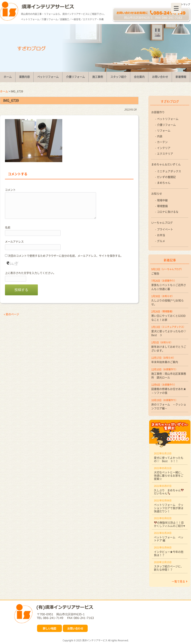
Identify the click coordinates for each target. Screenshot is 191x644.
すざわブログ (170, 101)
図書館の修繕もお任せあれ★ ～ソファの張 (170, 391)
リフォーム (164, 130)
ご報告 (155, 273)
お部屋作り (158, 112)
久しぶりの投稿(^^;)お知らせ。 (168, 302)
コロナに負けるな (168, 212)
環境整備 (162, 206)
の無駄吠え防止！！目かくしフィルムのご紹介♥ (169, 524)
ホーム (4, 91)
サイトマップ (183, 4)
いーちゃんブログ (162, 223)
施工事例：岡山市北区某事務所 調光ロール (169, 375)
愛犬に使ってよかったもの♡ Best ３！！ (169, 459)
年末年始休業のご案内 (165, 362)
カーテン (162, 142)
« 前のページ (11, 314)
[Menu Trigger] (176, 8)
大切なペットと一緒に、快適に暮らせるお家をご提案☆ (169, 475)
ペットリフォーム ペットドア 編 (169, 539)
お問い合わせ (75, 628)
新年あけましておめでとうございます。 (169, 348)
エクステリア (165, 153)
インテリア (164, 148)
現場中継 (162, 200)
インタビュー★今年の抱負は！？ (169, 553)
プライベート (165, 229)
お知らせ (157, 193)
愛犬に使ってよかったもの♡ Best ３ (170, 333)
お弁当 (161, 235)
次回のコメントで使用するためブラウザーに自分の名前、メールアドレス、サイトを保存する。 (66, 256)
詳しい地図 (49, 628)
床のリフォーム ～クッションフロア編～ (169, 406)
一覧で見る (180, 581)
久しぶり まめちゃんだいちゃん (169, 492)
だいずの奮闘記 (166, 177)
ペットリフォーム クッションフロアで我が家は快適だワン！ (169, 508)
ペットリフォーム (168, 119)
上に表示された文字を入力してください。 (30, 273)
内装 (160, 136)
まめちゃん (164, 183)
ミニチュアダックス (169, 171)
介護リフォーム (166, 125)
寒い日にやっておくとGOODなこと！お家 (168, 318)
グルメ (161, 241)
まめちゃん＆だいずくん (166, 164)
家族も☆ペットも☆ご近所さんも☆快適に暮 (169, 287)
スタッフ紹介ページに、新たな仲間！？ (169, 568)
